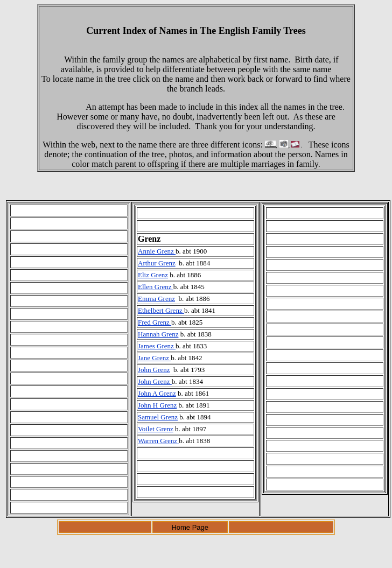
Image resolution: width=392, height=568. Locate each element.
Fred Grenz (155, 322)
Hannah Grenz (158, 334)
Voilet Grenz (156, 429)
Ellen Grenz (156, 287)
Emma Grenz (156, 299)
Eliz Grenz (153, 275)
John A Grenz (157, 393)
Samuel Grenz (158, 417)
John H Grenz (157, 405)
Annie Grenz (157, 251)
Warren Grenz (158, 441)
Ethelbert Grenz (161, 310)
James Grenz (157, 346)
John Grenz (154, 370)
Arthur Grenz (157, 263)
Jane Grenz (154, 358)
